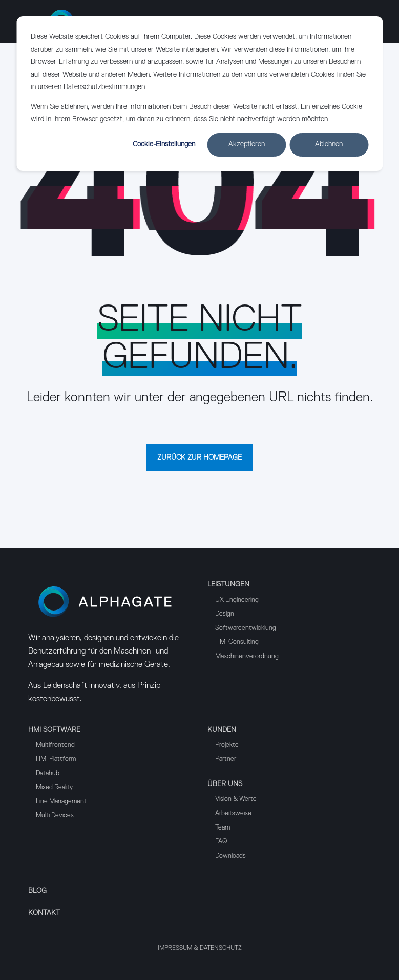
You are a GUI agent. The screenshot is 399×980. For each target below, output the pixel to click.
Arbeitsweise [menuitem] (233, 813)
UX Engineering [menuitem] (237, 600)
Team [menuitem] (223, 828)
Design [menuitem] (225, 614)
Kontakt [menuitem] (44, 913)
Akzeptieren (247, 144)
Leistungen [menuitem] (228, 584)
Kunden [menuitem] (222, 730)
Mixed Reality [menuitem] (54, 787)
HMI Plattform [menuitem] (56, 759)
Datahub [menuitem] (48, 774)
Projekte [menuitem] (227, 745)
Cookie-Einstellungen (164, 144)
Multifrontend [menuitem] (55, 745)
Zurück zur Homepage (199, 458)
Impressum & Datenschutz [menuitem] (200, 948)
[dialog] (199, 94)
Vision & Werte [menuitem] (236, 799)
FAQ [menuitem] (221, 842)
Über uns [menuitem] (225, 784)
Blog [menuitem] (37, 891)
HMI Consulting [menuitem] (237, 642)
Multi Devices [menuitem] (55, 815)
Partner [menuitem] (226, 759)
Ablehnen (329, 144)
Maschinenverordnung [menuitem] (247, 656)
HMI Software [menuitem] (54, 730)
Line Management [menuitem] (61, 802)
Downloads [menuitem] (230, 856)
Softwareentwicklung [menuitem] (246, 628)
